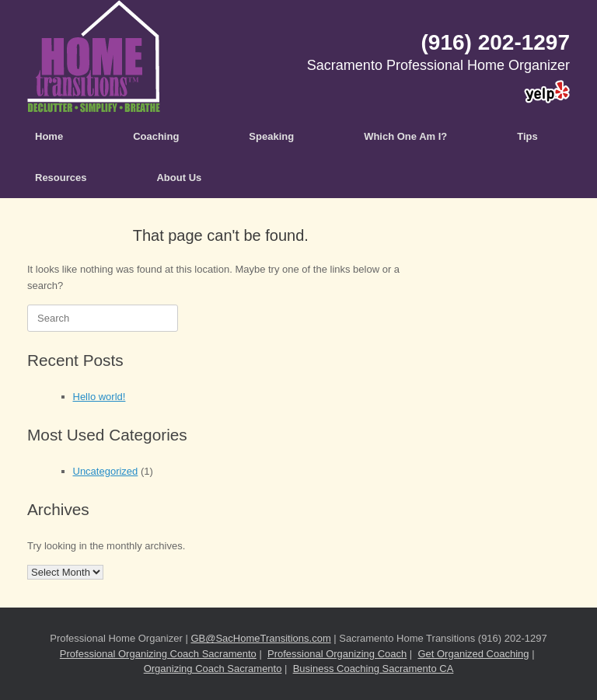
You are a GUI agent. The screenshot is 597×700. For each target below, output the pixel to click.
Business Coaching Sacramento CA (374, 669)
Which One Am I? (405, 136)
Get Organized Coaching (473, 654)
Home (49, 136)
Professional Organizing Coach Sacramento (158, 654)
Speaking (271, 136)
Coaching (156, 136)
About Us (179, 178)
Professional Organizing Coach (337, 654)
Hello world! (99, 397)
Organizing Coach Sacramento (213, 669)
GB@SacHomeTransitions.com (260, 638)
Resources (61, 178)
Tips (527, 136)
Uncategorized (106, 471)
